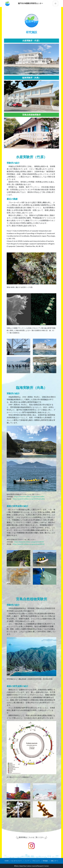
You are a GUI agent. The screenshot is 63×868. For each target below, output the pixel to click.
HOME (7, 861)
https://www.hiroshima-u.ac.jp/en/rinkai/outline (29, 499)
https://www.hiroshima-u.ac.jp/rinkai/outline (29, 496)
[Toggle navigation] (55, 3)
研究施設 (45, 861)
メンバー (27, 861)
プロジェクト (36, 861)
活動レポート (54, 861)
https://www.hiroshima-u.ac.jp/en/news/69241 (29, 544)
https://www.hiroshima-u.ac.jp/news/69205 (29, 542)
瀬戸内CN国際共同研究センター (30, 3)
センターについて (17, 861)
